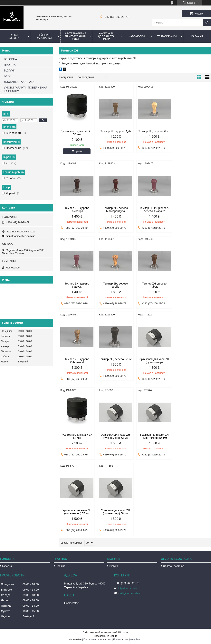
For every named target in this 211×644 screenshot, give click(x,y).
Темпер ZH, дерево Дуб (116, 131)
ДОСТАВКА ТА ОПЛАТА (19, 82)
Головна (7, 490)
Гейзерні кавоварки (44, 36)
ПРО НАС (10, 65)
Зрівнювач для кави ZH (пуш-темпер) (193, 285)
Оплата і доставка (174, 490)
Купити (79, 151)
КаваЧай (197, 36)
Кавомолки (137, 36)
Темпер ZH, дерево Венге (154, 284)
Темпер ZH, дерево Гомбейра (193, 133)
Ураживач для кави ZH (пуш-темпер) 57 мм (193, 361)
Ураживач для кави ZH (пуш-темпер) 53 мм (115, 361)
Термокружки (167, 36)
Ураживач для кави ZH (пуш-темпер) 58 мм (77, 436)
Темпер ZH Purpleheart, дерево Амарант (115, 210)
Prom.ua (124, 557)
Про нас (61, 490)
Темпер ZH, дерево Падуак (154, 210)
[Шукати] (207, 23)
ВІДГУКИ (10, 70)
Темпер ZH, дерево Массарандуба (77, 210)
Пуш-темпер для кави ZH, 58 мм (77, 133)
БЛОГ (8, 76)
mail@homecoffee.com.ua (20, 236)
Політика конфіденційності (128, 564)
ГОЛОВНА (10, 59)
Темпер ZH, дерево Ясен (154, 131)
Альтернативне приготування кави (75, 36)
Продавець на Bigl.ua (105, 560)
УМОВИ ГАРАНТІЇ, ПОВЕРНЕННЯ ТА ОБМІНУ (26, 89)
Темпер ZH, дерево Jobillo (193, 210)
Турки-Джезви (14, 36)
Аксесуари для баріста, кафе (107, 36)
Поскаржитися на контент (97, 564)
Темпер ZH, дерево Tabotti (77, 285)
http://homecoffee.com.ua (20, 232)
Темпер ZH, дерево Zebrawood (115, 285)
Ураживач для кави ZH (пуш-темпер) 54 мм (154, 361)
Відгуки (114, 490)
